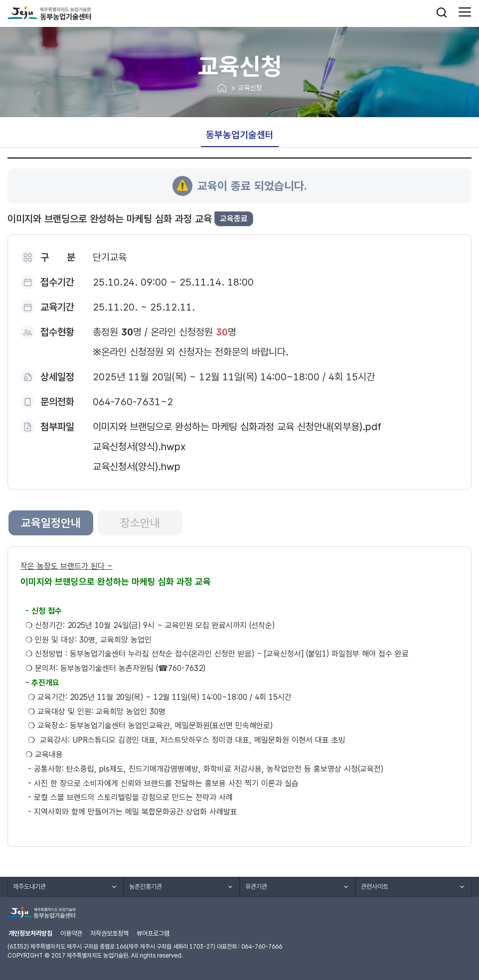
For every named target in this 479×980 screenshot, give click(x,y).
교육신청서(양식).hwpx (139, 447)
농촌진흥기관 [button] (146, 887)
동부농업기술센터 (240, 135)
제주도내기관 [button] (29, 887)
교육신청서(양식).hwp (137, 467)
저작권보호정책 (109, 933)
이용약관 (71, 933)
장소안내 (140, 523)
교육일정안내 (51, 523)
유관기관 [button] (256, 887)
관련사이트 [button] (375, 887)
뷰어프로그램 (153, 933)
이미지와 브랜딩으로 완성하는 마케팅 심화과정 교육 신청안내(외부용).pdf (237, 427)
